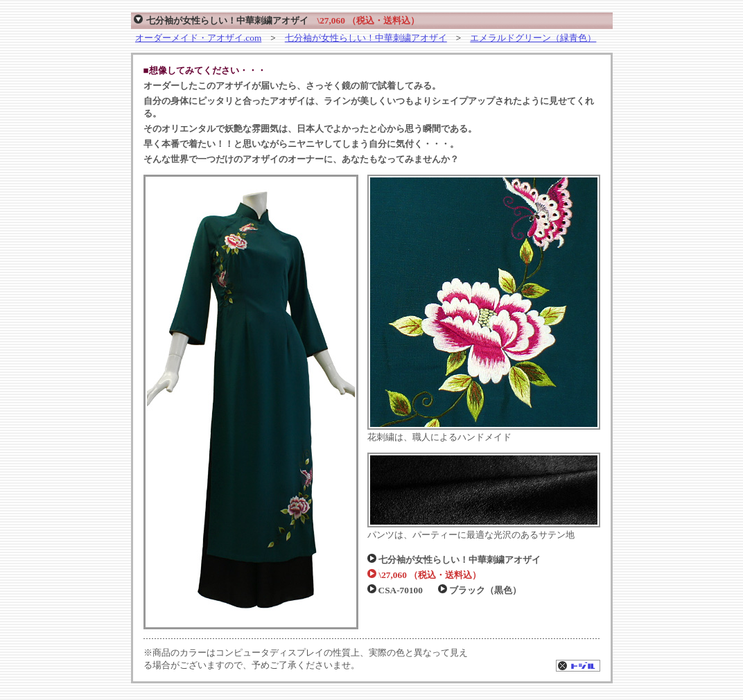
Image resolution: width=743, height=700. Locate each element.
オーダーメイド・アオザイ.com (198, 38)
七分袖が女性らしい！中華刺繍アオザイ (366, 38)
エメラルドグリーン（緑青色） (533, 38)
